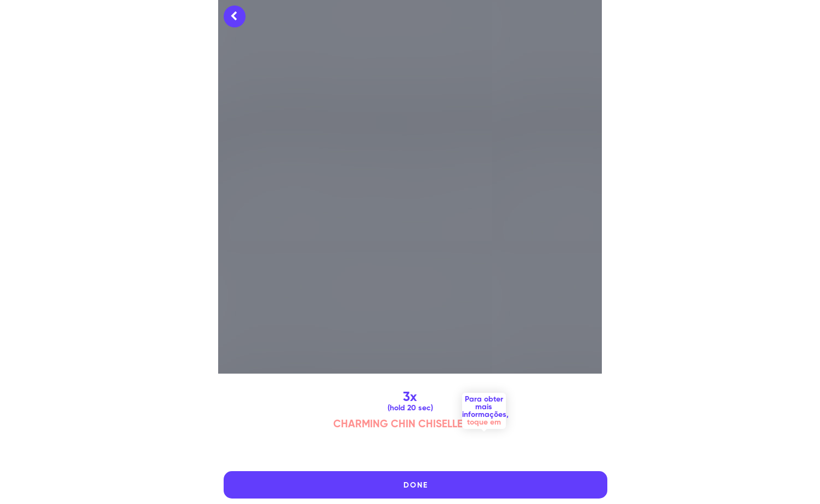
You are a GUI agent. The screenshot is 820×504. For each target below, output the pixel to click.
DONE (416, 485)
